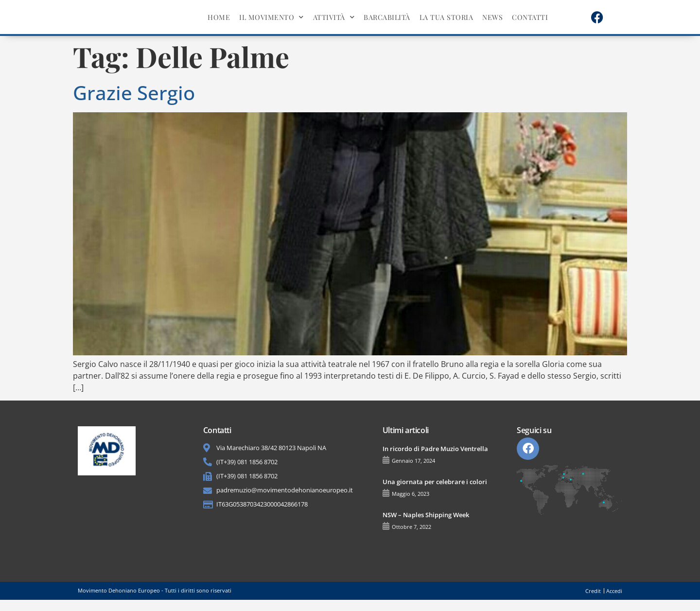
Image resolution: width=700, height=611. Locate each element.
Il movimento (271, 23)
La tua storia (446, 23)
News (492, 23)
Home (219, 23)
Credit (593, 602)
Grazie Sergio (134, 104)
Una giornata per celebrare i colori (435, 493)
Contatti (530, 23)
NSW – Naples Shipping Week (426, 526)
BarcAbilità (387, 23)
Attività (334, 23)
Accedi (614, 602)
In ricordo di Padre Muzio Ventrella (435, 460)
